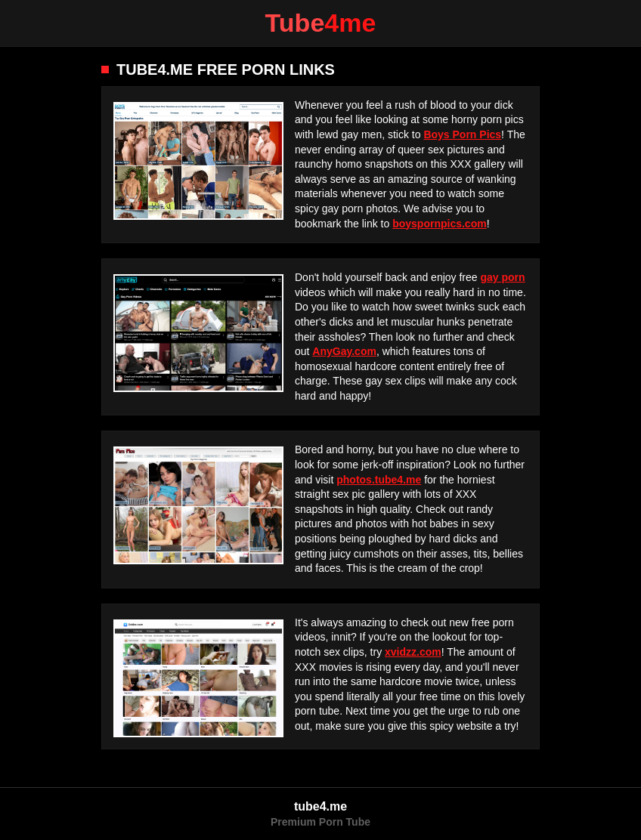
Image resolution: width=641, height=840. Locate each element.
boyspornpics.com (439, 224)
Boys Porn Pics (462, 134)
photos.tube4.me (379, 480)
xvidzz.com (413, 652)
